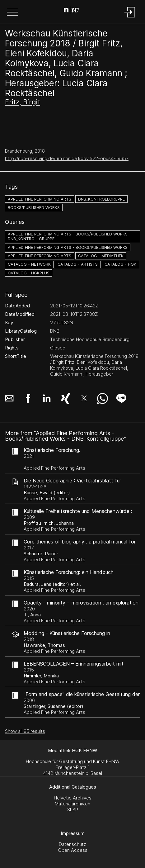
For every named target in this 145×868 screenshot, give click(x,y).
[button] (12, 13)
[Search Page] (71, 11)
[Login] (130, 18)
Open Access (73, 850)
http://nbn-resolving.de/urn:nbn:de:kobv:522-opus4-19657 (67, 158)
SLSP (73, 810)
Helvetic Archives (73, 798)
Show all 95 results (25, 731)
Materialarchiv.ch (72, 804)
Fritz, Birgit (23, 102)
